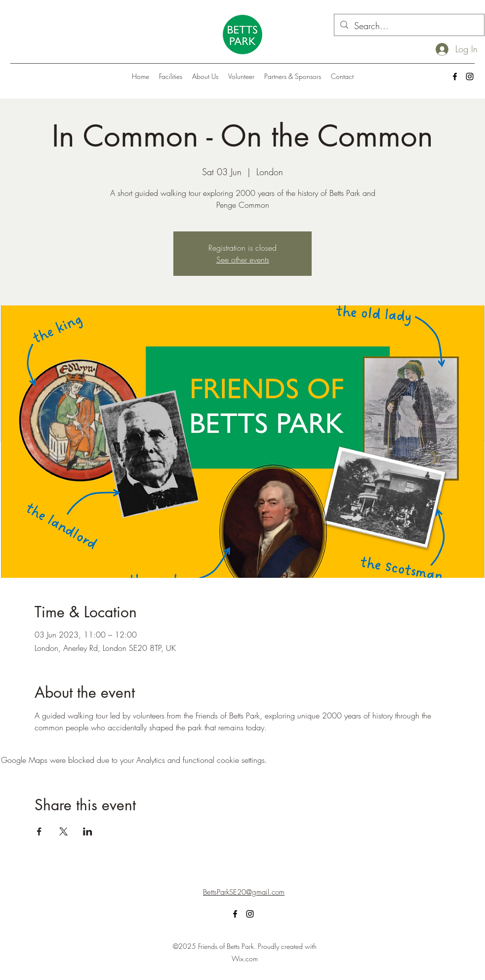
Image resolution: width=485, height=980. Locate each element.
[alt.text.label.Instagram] (470, 76)
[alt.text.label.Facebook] (455, 76)
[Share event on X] (63, 831)
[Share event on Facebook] (39, 831)
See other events (243, 260)
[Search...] (409, 26)
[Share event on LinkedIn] (88, 831)
